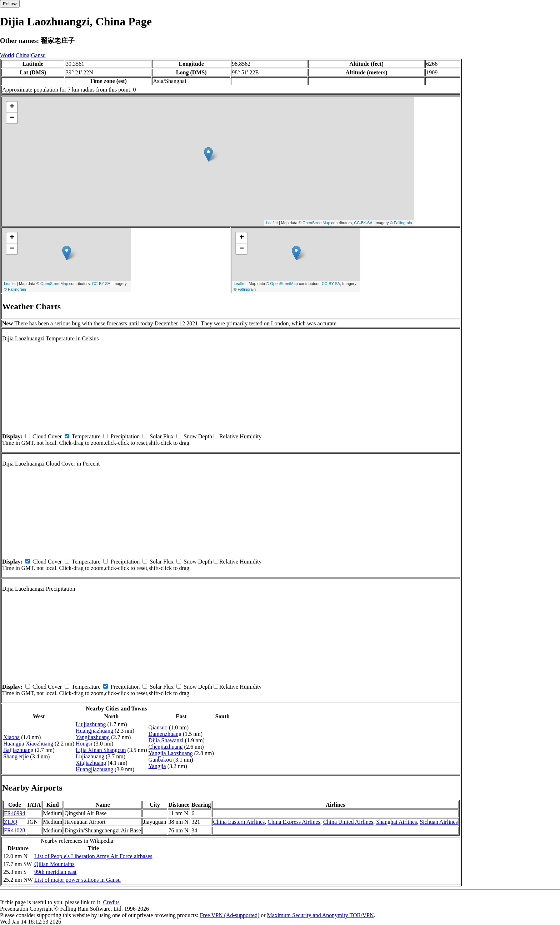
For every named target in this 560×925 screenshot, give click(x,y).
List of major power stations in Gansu (77, 880)
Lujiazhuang (90, 756)
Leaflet (272, 223)
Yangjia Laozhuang (171, 753)
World (7, 55)
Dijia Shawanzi (166, 740)
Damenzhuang (165, 734)
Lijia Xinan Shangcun (101, 750)
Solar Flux (162, 436)
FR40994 (15, 813)
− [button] (12, 118)
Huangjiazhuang (94, 731)
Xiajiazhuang (91, 763)
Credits (111, 902)
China (22, 55)
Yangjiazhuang (93, 737)
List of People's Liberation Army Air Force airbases (93, 856)
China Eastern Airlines (239, 822)
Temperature (86, 436)
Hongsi (84, 744)
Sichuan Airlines (439, 822)
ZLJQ (11, 822)
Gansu (38, 55)
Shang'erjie (16, 756)
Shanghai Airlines (396, 822)
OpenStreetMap (316, 223)
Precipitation (125, 436)
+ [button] (12, 107)
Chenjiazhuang (166, 747)
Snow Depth (198, 436)
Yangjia (157, 766)
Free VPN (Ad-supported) (229, 915)
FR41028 (15, 830)
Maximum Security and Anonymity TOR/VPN (321, 915)
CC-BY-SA (363, 223)
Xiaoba (11, 737)
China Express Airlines (294, 822)
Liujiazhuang (91, 724)
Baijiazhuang (18, 750)
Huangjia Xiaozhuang (28, 744)
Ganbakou (160, 760)
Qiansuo (158, 727)
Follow (10, 4)
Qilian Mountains (54, 864)
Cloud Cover (47, 436)
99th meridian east (55, 872)
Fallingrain (403, 223)
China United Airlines (348, 822)
